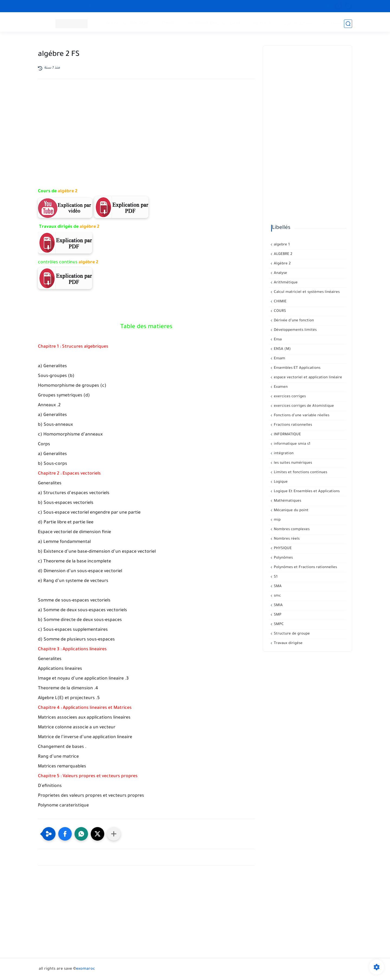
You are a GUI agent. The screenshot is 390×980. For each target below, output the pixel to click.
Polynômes (283, 558)
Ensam (279, 359)
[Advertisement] (146, 130)
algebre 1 (281, 245)
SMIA (278, 605)
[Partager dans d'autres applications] (114, 834)
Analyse (280, 273)
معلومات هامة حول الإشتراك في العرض (100, 6)
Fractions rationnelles (292, 425)
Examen (280, 387)
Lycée (236, 23)
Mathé (113, 23)
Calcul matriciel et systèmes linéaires (306, 292)
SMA (277, 586)
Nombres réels (286, 539)
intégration (283, 454)
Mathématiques (287, 501)
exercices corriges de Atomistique (303, 406)
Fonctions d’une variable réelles (301, 416)
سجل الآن (175, 6)
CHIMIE (170, 23)
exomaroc (86, 969)
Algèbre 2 (282, 264)
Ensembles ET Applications (297, 368)
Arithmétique (285, 283)
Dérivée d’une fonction (293, 321)
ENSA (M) (282, 349)
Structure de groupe (291, 634)
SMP (277, 615)
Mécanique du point (291, 510)
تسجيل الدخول (299, 23)
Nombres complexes (291, 529)
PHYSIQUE (141, 23)
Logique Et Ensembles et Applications (306, 491)
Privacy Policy (149, 6)
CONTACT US (50, 6)
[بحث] (348, 23)
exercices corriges (289, 397)
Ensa (277, 340)
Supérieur (263, 23)
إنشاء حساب (330, 23)
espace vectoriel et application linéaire (307, 378)
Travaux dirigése (288, 643)
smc (277, 596)
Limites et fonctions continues (300, 473)
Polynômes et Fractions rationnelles (305, 567)
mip (277, 520)
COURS (279, 311)
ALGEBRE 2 (282, 254)
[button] (65, 834)
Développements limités (295, 330)
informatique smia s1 (292, 444)
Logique (280, 482)
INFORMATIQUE (204, 23)
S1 (275, 577)
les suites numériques (292, 463)
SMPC (278, 624)
